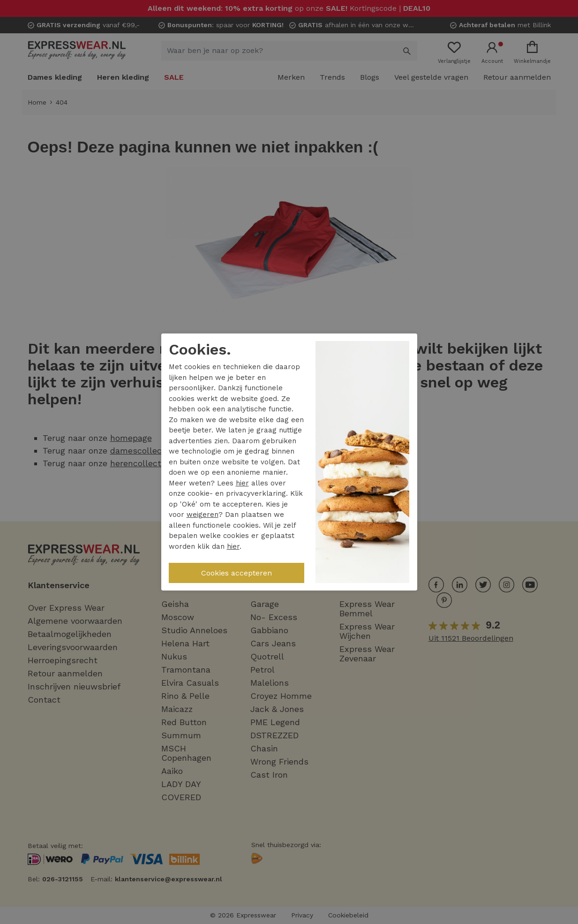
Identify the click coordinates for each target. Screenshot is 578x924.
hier (242, 483)
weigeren (203, 515)
